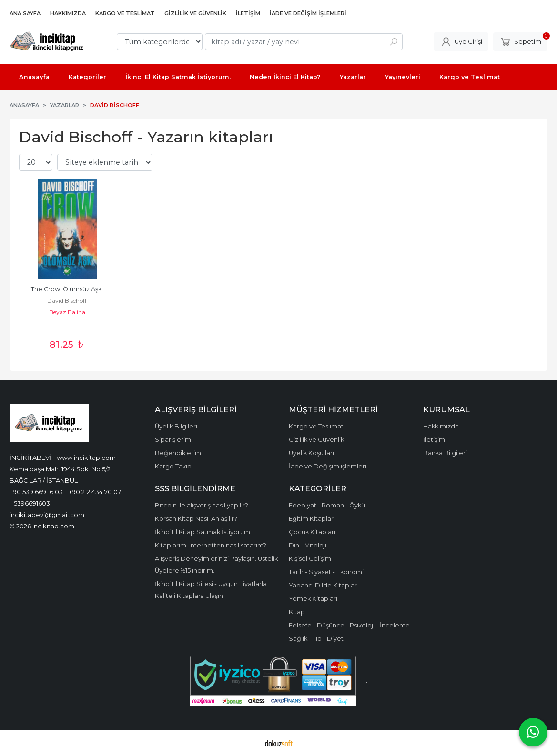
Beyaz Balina (67, 312)
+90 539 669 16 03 (36, 492)
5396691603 (32, 503)
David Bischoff (67, 301)
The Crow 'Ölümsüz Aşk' (67, 289)
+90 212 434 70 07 (95, 492)
